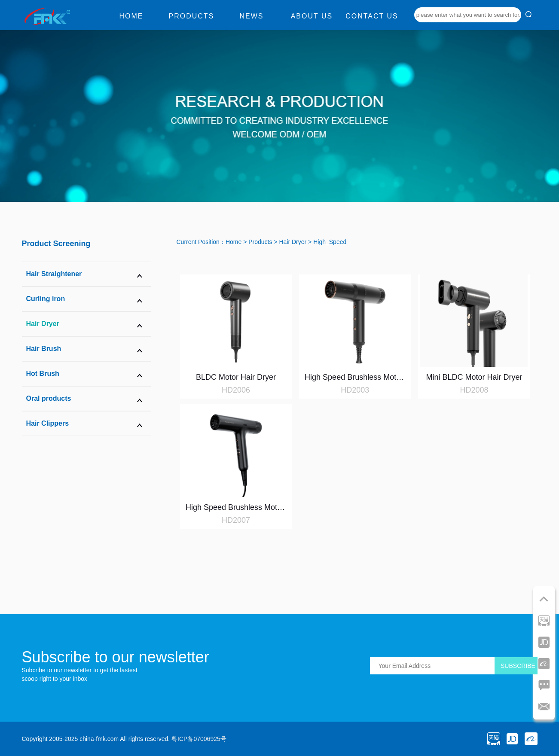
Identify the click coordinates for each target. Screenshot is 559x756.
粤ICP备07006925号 (199, 739)
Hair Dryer (293, 242)
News (251, 16)
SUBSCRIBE (518, 666)
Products (192, 16)
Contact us (372, 16)
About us (312, 16)
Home (131, 16)
